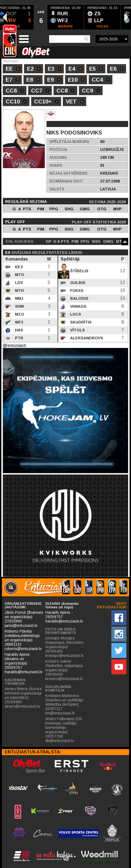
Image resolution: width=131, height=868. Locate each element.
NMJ (19, 298)
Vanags (78, 306)
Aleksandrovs (86, 338)
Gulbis (77, 283)
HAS (19, 330)
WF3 (19, 322)
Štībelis (79, 271)
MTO (19, 275)
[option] (41, 17)
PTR (19, 338)
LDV (18, 283)
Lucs (75, 314)
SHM (19, 306)
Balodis (79, 298)
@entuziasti (14, 345)
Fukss (76, 291)
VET (75, 102)
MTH (19, 291)
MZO (19, 314)
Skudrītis (80, 322)
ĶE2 (18, 267)
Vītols (77, 330)
